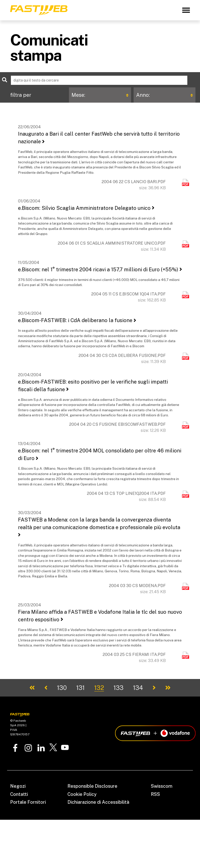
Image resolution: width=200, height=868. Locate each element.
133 (119, 688)
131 (80, 688)
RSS (155, 794)
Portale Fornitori (28, 802)
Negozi (18, 786)
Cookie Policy (82, 794)
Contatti (19, 794)
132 (99, 688)
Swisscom (162, 786)
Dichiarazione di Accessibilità (98, 802)
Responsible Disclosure (92, 786)
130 (62, 688)
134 (138, 688)
